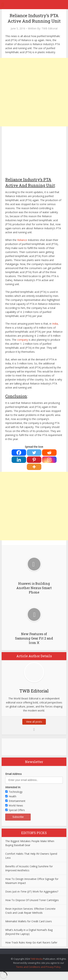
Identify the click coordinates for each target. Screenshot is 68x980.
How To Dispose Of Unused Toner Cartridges (32, 900)
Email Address (14, 774)
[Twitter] (34, 453)
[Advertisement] (34, 92)
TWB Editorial (50, 28)
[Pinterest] (34, 460)
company (22, 340)
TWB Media (36, 959)
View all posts (34, 722)
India (55, 324)
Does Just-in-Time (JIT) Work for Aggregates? (32, 891)
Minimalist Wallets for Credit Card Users (29, 921)
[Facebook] (19, 453)
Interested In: (13, 787)
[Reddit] (49, 453)
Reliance (22, 240)
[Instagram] (49, 460)
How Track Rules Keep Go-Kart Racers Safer (31, 942)
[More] (34, 467)
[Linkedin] (19, 460)
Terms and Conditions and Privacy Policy (38, 967)
